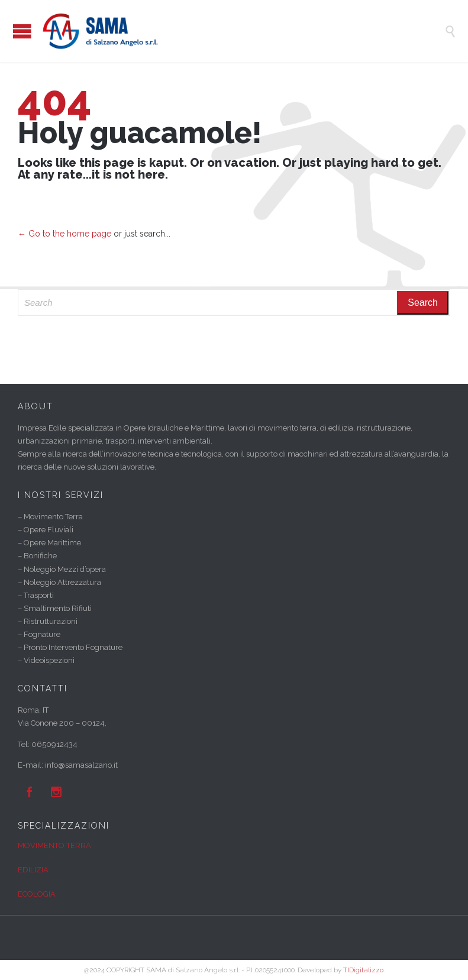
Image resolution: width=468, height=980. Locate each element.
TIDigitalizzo (363, 970)
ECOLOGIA (37, 894)
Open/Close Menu (22, 31)
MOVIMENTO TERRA (54, 845)
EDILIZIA (33, 870)
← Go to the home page (64, 234)
